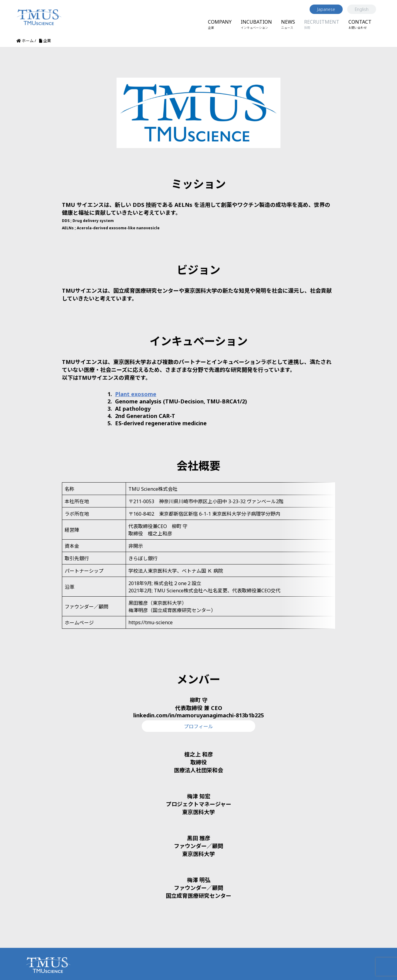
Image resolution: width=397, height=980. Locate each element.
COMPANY (220, 24)
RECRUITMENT (322, 24)
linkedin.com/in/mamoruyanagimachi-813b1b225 (198, 701)
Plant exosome (136, 394)
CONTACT (360, 24)
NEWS (288, 24)
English (362, 9)
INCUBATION (256, 24)
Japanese (326, 9)
